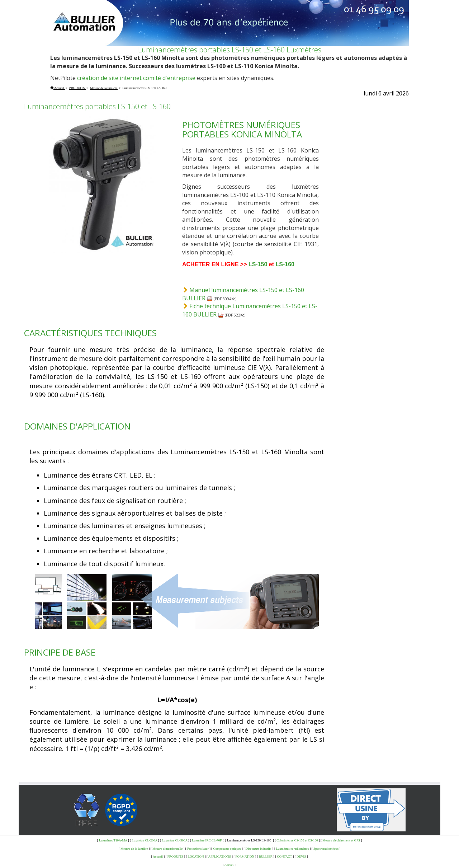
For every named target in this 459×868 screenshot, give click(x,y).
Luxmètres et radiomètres (292, 849)
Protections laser (198, 849)
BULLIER (266, 857)
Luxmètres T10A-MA (113, 840)
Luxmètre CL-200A (144, 840)
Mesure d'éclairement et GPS (341, 840)
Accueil (158, 857)
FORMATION (245, 857)
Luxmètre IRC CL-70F (207, 840)
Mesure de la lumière (134, 849)
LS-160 (285, 264)
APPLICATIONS (220, 857)
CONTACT (285, 857)
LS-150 (258, 264)
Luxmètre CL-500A (174, 840)
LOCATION (196, 857)
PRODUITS (175, 857)
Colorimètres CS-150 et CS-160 (297, 840)
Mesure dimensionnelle (167, 849)
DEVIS (301, 857)
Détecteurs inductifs (258, 849)
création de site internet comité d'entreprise (136, 78)
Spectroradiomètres (326, 849)
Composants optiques (227, 849)
